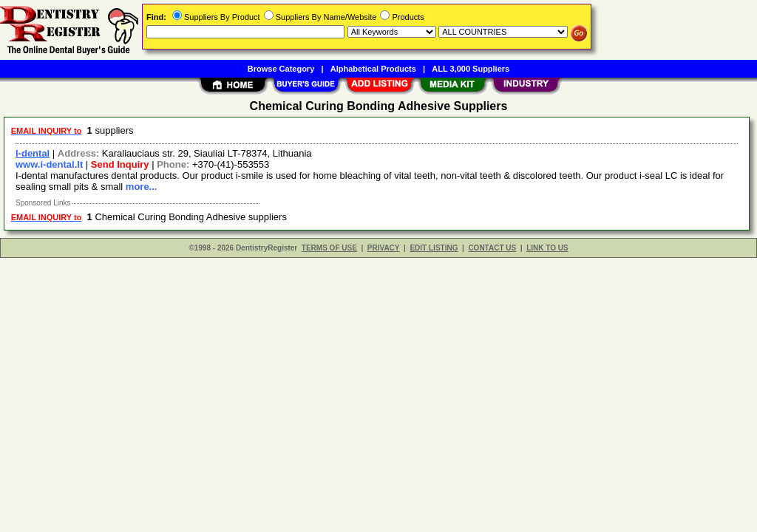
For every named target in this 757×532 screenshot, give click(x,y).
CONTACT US (492, 248)
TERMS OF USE (329, 248)
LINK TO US (547, 248)
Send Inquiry (120, 164)
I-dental (33, 153)
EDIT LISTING (434, 248)
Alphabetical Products (373, 69)
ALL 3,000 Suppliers (471, 69)
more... (142, 187)
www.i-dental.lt (49, 164)
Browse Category (281, 69)
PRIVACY (384, 248)
